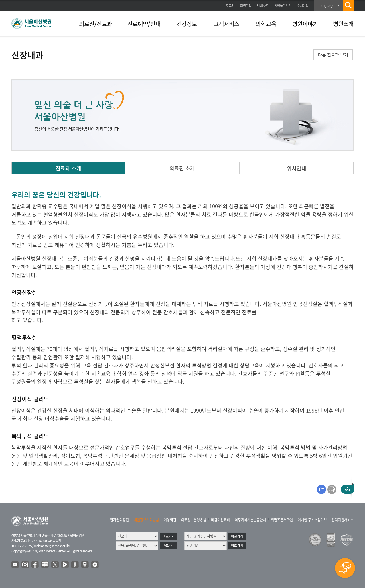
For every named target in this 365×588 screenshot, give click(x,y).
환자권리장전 (119, 520)
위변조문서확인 (282, 520)
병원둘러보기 (283, 6)
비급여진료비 (220, 520)
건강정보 (187, 24)
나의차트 (263, 6)
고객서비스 (226, 24)
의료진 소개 (182, 168)
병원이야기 (305, 24)
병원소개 (343, 24)
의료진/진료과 (96, 24)
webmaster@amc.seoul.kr (52, 546)
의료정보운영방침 (194, 520)
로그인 (230, 6)
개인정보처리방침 (146, 520)
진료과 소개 (68, 168)
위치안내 (297, 168)
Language (327, 5)
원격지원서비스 (343, 520)
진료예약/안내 (144, 24)
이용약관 (170, 520)
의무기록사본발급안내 (250, 520)
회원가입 (246, 6)
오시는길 (303, 6)
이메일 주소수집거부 (312, 520)
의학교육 (266, 24)
